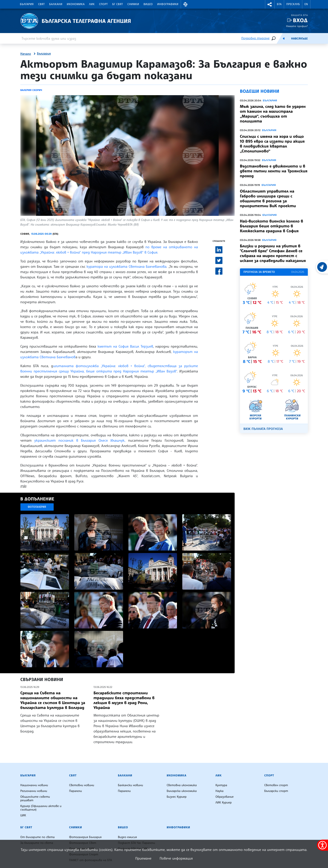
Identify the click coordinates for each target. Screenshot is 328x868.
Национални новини (34, 785)
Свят (41, 4)
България (27, 4)
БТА (279, 4)
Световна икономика (182, 785)
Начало (26, 54)
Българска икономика (182, 791)
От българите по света (38, 837)
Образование (225, 797)
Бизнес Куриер (177, 797)
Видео (148, 4)
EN (306, 4)
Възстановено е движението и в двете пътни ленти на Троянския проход (274, 171)
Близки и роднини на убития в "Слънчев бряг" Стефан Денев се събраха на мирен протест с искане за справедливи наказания (273, 253)
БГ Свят (118, 4)
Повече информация (176, 858)
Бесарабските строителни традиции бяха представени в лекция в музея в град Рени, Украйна (124, 700)
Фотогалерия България (85, 837)
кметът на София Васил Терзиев (125, 346)
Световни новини (82, 785)
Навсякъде (299, 39)
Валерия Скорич (31, 90)
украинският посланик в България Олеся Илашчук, (80, 440)
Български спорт (276, 791)
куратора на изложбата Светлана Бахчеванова (126, 266)
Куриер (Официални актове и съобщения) (41, 808)
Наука (220, 791)
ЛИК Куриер (224, 803)
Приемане (143, 858)
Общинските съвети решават (35, 799)
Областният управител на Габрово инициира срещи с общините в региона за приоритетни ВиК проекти (268, 199)
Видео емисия (128, 837)
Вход (300, 20)
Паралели (76, 791)
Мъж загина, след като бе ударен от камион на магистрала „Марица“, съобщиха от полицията (273, 114)
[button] (186, 4)
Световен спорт (276, 785)
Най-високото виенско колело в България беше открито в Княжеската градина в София (272, 226)
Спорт (103, 4)
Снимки (133, 4)
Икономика (76, 4)
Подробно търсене (255, 38)
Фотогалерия (37, 507)
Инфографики (168, 4)
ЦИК (23, 815)
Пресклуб (293, 4)
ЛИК (92, 4)
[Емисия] (284, 38)
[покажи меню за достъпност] (322, 845)
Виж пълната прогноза (263, 429)
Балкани (56, 4)
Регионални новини (34, 791)
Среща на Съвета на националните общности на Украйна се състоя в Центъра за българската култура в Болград (53, 700)
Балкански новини (131, 785)
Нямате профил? (297, 26)
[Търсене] (273, 38)
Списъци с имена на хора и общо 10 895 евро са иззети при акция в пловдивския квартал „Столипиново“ (272, 144)
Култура (221, 785)
